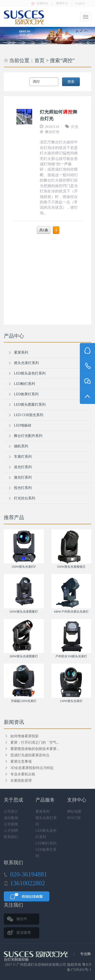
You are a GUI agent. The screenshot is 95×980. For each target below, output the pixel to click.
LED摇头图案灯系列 (30, 405)
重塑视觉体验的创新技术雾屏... (35, 749)
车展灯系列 (23, 457)
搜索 (71, 82)
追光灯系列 (23, 467)
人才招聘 (11, 831)
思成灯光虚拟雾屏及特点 (30, 755)
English (80, 3)
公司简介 (11, 812)
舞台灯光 (52, 132)
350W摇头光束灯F (24, 567)
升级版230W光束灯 (24, 701)
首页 (40, 60)
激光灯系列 (23, 477)
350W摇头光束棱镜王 (71, 567)
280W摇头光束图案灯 (24, 656)
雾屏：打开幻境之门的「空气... (35, 742)
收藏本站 (42, 3)
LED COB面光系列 (29, 415)
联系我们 (11, 837)
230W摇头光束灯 (71, 701)
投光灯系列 (23, 488)
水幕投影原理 (21, 781)
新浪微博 (24, 933)
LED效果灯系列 (26, 394)
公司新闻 (11, 824)
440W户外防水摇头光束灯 (71, 612)
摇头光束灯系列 (26, 363)
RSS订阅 (74, 818)
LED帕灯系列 (24, 384)
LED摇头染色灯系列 (30, 373)
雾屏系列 (21, 353)
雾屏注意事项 (21, 762)
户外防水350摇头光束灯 (71, 656)
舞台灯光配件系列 (28, 436)
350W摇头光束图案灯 (24, 612)
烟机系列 (21, 446)
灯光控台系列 (25, 498)
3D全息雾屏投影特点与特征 (32, 768)
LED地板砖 (23, 425)
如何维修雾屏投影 (25, 736)
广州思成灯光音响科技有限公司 (41, 965)
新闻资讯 (14, 722)
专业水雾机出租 (23, 774)
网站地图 (74, 812)
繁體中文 (62, 3)
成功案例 (11, 818)
